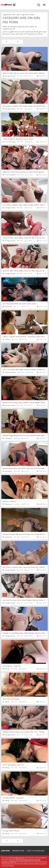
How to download (36, 851)
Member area (18, 851)
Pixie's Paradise (10, 142)
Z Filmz (7, 339)
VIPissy (7, 669)
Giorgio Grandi (10, 76)
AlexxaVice (9, 307)
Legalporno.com (7, 5)
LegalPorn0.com (14, 32)
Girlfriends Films (10, 372)
